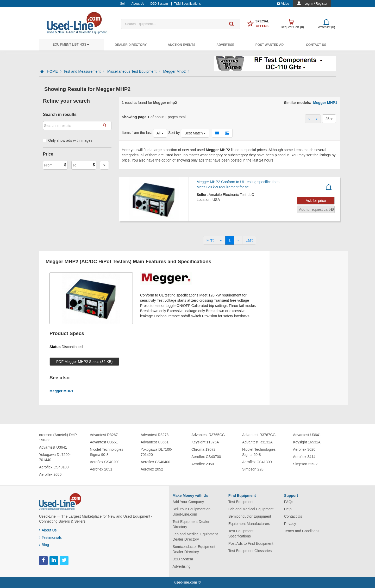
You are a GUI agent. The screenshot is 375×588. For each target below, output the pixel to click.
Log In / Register (316, 4)
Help (288, 509)
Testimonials (50, 537)
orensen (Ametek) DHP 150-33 (58, 437)
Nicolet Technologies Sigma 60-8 (259, 452)
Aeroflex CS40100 (54, 467)
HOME (54, 71)
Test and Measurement (84, 71)
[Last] (249, 240)
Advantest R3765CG (208, 435)
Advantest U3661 (104, 442)
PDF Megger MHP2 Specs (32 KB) (84, 362)
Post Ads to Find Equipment (251, 543)
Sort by (174, 133)
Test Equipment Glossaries (250, 551)
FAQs (289, 502)
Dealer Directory (131, 45)
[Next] (238, 240)
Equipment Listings (71, 45)
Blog (44, 545)
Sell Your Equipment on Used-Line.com (192, 512)
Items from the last (137, 133)
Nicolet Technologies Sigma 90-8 (107, 452)
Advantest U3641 (53, 447)
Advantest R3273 (155, 435)
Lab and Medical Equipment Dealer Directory (195, 537)
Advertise (225, 45)
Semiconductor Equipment (250, 516)
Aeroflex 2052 (152, 469)
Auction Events (182, 45)
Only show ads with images (68, 140)
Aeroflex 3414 (304, 457)
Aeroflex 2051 (101, 469)
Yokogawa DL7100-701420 (157, 452)
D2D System (183, 559)
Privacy (290, 524)
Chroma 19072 (204, 449)
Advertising (182, 566)
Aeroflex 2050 (50, 474)
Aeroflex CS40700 (206, 457)
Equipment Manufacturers (249, 524)
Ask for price (316, 201)
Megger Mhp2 (176, 71)
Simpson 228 (253, 469)
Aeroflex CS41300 (257, 462)
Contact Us (316, 45)
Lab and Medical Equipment (251, 509)
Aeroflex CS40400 (155, 462)
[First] (210, 240)
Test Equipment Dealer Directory (191, 524)
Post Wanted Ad (270, 45)
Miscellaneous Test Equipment (134, 71)
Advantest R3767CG (259, 435)
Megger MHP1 (325, 103)
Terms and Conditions (302, 531)
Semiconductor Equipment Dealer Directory (194, 549)
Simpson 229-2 (305, 464)
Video (283, 4)
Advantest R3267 (104, 435)
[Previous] (221, 240)
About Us (48, 530)
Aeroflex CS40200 (105, 462)
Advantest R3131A (257, 442)
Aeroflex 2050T (204, 464)
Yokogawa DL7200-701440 (55, 457)
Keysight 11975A (205, 442)
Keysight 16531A (307, 442)
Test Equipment (241, 502)
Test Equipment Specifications (241, 534)
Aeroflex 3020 (304, 449)
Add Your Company (188, 502)
